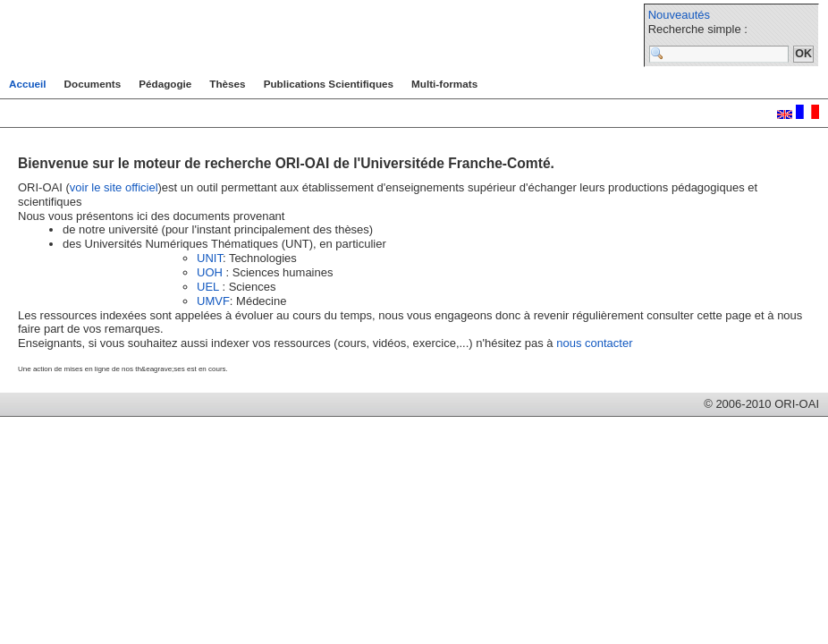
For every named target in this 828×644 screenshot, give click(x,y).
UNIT (210, 258)
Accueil (28, 84)
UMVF (213, 301)
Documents (93, 84)
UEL (208, 287)
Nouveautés (679, 15)
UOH (210, 272)
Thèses (227, 84)
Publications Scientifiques (329, 84)
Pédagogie (165, 84)
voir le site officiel (114, 187)
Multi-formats (444, 84)
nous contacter (594, 343)
